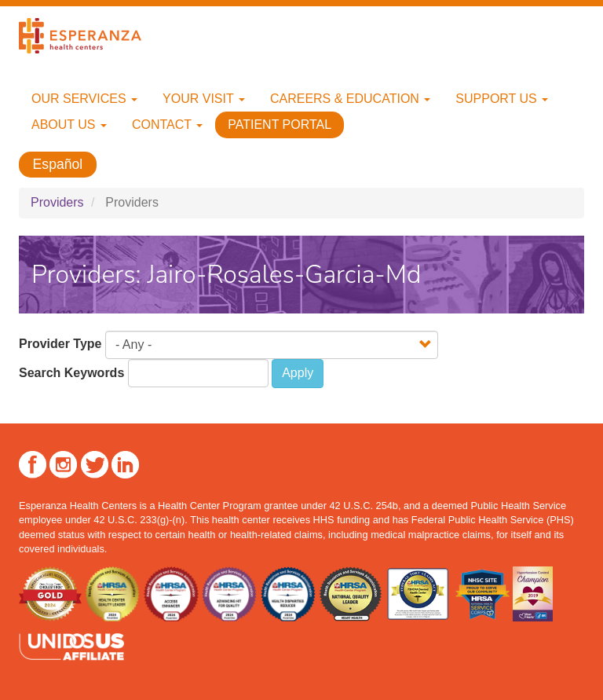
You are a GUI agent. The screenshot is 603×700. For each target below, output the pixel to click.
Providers (57, 202)
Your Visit (204, 99)
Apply (298, 373)
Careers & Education (350, 99)
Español (58, 165)
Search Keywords (71, 373)
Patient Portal (280, 125)
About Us (69, 125)
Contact (167, 125)
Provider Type (60, 344)
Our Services (84, 99)
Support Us (502, 99)
